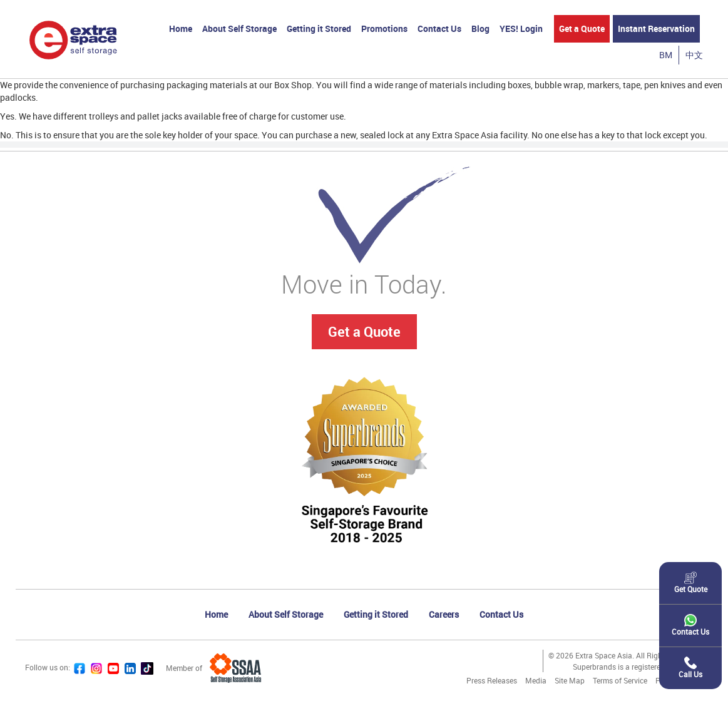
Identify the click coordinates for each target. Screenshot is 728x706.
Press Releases (492, 680)
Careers (444, 614)
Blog (480, 28)
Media (536, 680)
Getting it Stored (319, 28)
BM (666, 55)
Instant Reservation (656, 28)
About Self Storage (239, 28)
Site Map (570, 680)
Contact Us (439, 28)
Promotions (384, 28)
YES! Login (521, 28)
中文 (694, 55)
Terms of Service (620, 680)
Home (181, 28)
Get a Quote (582, 28)
